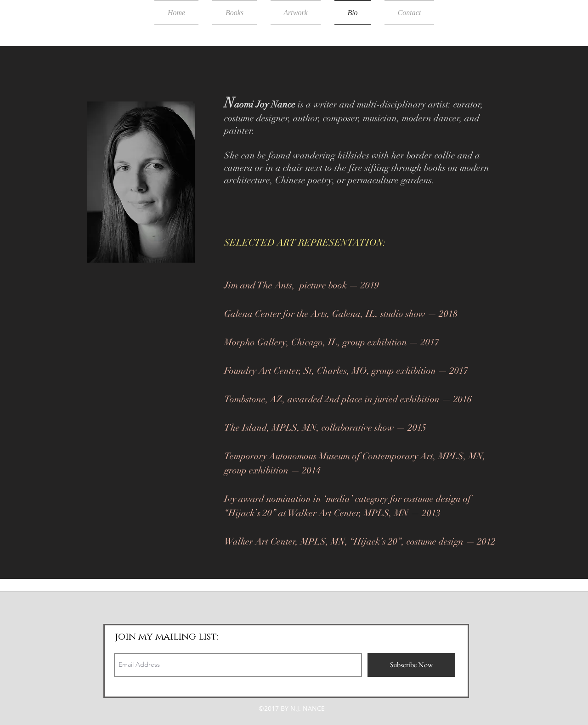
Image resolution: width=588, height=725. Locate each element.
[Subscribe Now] (411, 665)
